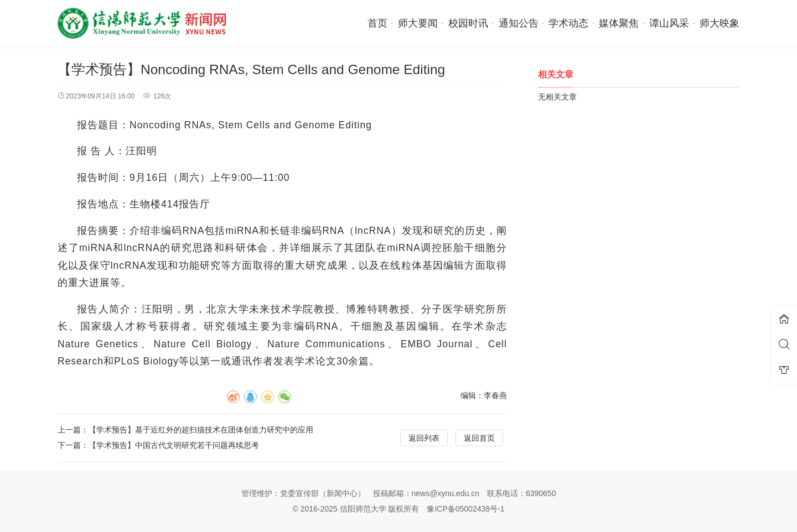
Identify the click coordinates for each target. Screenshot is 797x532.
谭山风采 (669, 23)
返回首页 (479, 438)
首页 (377, 23)
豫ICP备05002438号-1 (465, 509)
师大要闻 (418, 23)
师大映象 (720, 23)
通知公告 (519, 23)
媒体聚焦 (619, 23)
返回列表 (424, 438)
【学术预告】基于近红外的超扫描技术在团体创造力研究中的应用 (201, 430)
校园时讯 (468, 23)
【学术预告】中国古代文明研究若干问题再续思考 (174, 445)
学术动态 (568, 23)
